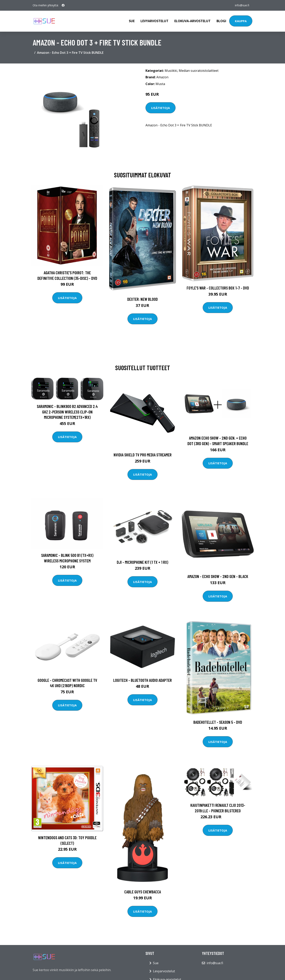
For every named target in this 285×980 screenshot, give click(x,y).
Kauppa (241, 21)
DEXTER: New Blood (142, 299)
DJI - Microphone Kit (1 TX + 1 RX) (142, 562)
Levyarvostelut (154, 21)
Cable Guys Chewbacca (143, 892)
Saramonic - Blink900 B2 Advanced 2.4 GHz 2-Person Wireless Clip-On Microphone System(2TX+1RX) (67, 412)
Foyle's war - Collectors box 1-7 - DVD (218, 288)
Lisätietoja (161, 108)
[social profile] (63, 5)
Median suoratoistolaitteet (199, 71)
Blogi (221, 21)
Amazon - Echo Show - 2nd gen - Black (218, 576)
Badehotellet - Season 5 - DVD (218, 722)
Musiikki (171, 71)
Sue (132, 21)
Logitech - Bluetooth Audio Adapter (142, 680)
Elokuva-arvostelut (192, 21)
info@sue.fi (242, 5)
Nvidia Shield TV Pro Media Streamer (143, 455)
